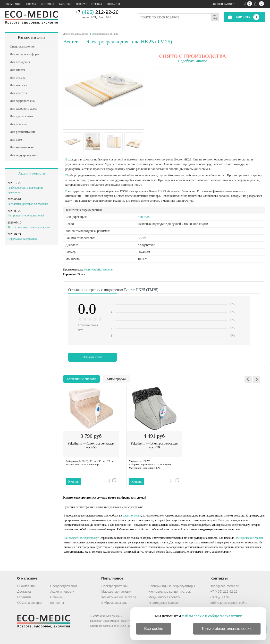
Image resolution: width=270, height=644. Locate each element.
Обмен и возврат (30, 603)
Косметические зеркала (119, 597)
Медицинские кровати (165, 597)
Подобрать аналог (193, 61)
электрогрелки (132, 516)
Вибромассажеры (114, 603)
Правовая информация (104, 621)
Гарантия (24, 597)
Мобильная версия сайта (229, 603)
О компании (13, 4)
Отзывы (97, 4)
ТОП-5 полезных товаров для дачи (29, 227)
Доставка (48, 4)
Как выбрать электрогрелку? (81, 538)
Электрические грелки (105, 34)
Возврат (81, 4)
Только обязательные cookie (227, 629)
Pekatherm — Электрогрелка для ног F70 (154, 445)
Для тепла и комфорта (76, 34)
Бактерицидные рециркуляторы (172, 586)
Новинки (56, 597)
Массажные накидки (116, 592)
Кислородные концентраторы (170, 592)
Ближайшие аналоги (81, 379)
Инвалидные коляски (164, 603)
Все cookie (154, 629)
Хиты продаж (116, 379)
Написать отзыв (93, 357)
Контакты (113, 4)
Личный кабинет (224, 4)
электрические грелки (249, 538)
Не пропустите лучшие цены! (26, 215)
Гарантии (65, 4)
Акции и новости (31, 173)
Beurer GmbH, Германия (98, 270)
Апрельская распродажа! (23, 239)
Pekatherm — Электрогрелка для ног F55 (91, 445)
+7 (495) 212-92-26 (224, 592)
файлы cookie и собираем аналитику (212, 616)
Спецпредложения (64, 586)
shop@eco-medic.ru (224, 586)
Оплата (31, 4)
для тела (144, 217)
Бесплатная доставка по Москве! (28, 204)
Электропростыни (115, 586)
